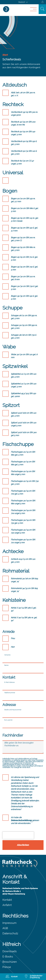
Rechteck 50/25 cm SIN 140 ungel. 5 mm (23, 133)
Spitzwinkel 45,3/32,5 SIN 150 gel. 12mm (24, 395)
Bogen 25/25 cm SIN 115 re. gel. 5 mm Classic (25, 220)
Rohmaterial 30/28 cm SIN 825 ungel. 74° (25, 580)
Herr (13, 647)
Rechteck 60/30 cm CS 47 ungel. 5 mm (22, 162)
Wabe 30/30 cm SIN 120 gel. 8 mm (24, 356)
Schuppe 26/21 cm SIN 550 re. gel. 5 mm (24, 317)
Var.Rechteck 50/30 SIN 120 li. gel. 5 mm (24, 153)
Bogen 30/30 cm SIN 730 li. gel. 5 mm (25, 288)
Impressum (9, 923)
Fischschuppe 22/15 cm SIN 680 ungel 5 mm (23, 473)
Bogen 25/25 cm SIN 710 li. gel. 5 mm (24, 259)
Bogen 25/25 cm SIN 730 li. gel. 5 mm (24, 268)
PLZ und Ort (8, 720)
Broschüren (10, 962)
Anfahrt (7, 905)
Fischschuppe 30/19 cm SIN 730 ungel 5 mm (23, 531)
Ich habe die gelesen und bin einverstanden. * (25, 820)
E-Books (8, 956)
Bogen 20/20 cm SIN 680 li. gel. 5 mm (25, 210)
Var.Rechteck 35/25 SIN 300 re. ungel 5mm (24, 114)
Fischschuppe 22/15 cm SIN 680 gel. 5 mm (23, 463)
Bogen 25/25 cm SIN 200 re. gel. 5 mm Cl (23, 239)
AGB (5, 928)
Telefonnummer (10, 693)
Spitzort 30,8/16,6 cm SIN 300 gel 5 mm (24, 434)
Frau (13, 638)
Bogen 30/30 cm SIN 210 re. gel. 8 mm (23, 278)
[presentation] (18, 835)
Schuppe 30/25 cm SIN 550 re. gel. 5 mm (24, 327)
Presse (7, 967)
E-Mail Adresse (9, 682)
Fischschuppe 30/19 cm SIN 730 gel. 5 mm (23, 522)
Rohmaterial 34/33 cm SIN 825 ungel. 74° (24, 590)
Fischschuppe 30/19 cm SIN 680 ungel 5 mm (23, 502)
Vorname (7, 655)
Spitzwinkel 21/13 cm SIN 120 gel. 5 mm (24, 375)
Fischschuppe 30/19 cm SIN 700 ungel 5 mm (23, 512)
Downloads (10, 951)
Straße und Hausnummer (13, 710)
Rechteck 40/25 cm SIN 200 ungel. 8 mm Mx (23, 123)
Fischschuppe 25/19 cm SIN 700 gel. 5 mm (23, 492)
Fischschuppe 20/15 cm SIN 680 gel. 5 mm (23, 453)
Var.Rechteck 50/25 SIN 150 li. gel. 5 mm (24, 143)
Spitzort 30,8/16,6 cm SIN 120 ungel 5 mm (24, 424)
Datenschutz (10, 933)
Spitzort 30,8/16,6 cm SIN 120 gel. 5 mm (24, 414)
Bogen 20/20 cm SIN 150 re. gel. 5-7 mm (23, 200)
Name (6, 665)
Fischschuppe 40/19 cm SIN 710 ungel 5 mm (23, 541)
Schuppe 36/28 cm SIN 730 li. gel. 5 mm (24, 336)
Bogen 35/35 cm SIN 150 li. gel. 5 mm (24, 297)
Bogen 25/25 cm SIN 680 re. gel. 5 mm (23, 249)
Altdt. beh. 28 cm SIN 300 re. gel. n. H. (23, 94)
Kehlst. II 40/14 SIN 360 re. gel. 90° (24, 619)
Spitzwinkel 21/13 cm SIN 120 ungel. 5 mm (24, 385)
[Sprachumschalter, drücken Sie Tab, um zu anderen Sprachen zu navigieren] (23, 2)
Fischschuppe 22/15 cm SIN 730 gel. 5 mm (25, 483)
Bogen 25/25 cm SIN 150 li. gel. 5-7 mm (24, 229)
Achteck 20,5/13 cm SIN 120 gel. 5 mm (23, 561)
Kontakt (7, 900)
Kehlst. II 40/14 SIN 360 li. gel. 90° (24, 609)
